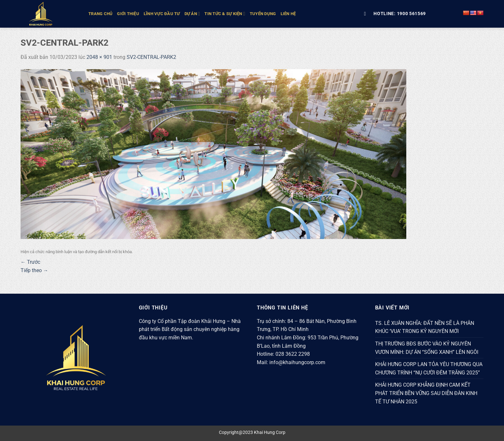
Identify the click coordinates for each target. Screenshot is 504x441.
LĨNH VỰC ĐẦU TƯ (162, 14)
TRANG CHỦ (100, 14)
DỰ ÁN (192, 14)
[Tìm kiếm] (366, 14)
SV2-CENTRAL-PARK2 (151, 57)
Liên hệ (288, 14)
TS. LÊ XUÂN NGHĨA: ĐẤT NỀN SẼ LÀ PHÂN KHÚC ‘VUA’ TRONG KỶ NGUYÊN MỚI (425, 327)
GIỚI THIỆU (128, 14)
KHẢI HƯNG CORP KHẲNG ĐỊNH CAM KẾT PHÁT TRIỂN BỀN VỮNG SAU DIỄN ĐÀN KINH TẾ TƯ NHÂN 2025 (426, 393)
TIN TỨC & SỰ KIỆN (225, 14)
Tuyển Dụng (263, 14)
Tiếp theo (34, 270)
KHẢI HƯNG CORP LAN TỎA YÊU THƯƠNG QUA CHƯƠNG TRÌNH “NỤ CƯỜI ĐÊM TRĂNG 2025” (429, 368)
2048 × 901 (99, 57)
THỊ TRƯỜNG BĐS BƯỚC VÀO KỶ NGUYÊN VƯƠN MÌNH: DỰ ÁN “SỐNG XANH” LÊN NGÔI (427, 348)
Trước (30, 262)
